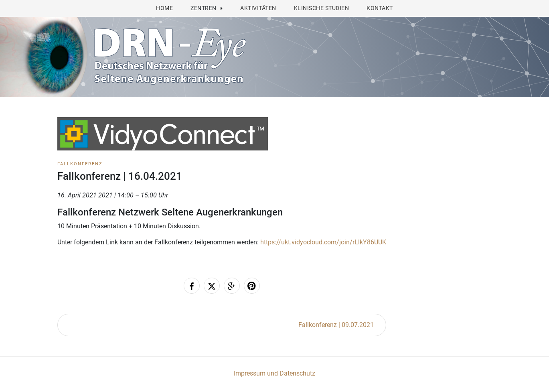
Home (164, 8)
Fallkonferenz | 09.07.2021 (336, 325)
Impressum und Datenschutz (274, 373)
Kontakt (380, 8)
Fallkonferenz (80, 164)
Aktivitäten (258, 8)
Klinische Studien (322, 8)
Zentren (204, 8)
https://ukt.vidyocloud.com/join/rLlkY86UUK (323, 242)
